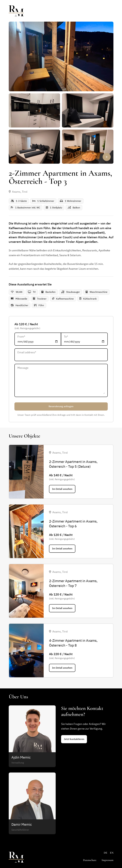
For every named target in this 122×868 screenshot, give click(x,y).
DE (106, 853)
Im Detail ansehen (62, 489)
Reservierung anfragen (61, 406)
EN (112, 853)
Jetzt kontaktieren (74, 739)
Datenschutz (90, 860)
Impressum (108, 860)
